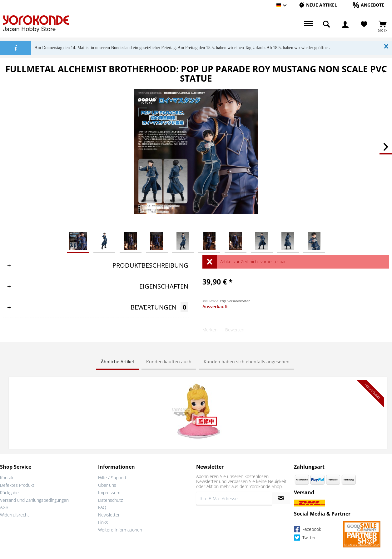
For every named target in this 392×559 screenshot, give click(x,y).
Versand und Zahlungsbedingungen (34, 499)
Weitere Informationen (120, 529)
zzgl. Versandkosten (235, 301)
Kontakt (7, 477)
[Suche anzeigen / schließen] (326, 24)
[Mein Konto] (345, 24)
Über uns (107, 484)
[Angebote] (368, 5)
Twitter (305, 538)
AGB (4, 507)
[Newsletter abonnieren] (281, 498)
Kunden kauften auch (169, 362)
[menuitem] (318, 5)
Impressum (109, 492)
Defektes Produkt (17, 484)
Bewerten (235, 330)
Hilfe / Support (112, 477)
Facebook (308, 529)
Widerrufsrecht (15, 514)
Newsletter (109, 514)
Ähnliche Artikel (117, 362)
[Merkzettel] (364, 24)
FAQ (102, 507)
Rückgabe (9, 492)
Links (103, 522)
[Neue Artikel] (318, 5)
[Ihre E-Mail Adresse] (234, 498)
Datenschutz (110, 499)
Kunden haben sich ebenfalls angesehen (247, 362)
